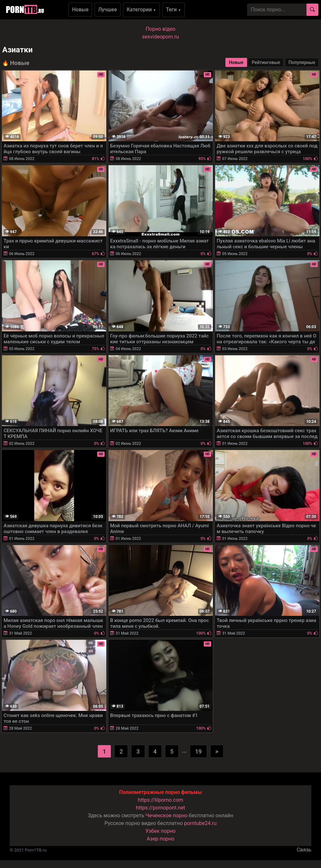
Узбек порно (160, 831)
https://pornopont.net (160, 808)
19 (198, 751)
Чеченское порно (167, 815)
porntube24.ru (200, 823)
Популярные (302, 62)
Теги (174, 10)
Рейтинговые (266, 62)
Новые (80, 10)
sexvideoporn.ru (160, 37)
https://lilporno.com (161, 800)
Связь (304, 850)
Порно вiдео (160, 29)
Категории (141, 10)
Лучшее (108, 10)
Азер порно (160, 839)
